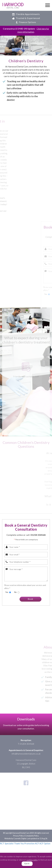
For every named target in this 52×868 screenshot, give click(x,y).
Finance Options (26, 22)
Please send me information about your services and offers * (25, 587)
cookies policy (32, 860)
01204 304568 (38, 535)
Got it (27, 863)
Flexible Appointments (26, 14)
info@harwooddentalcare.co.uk (26, 754)
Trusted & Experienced (26, 18)
